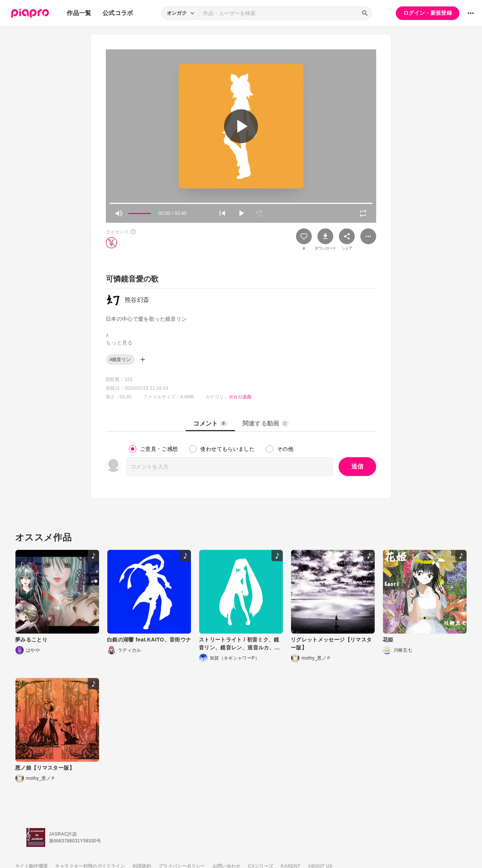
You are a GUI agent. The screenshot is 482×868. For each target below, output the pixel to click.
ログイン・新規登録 (428, 13)
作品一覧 (79, 13)
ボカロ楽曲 (240, 397)
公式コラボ (118, 13)
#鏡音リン (120, 360)
